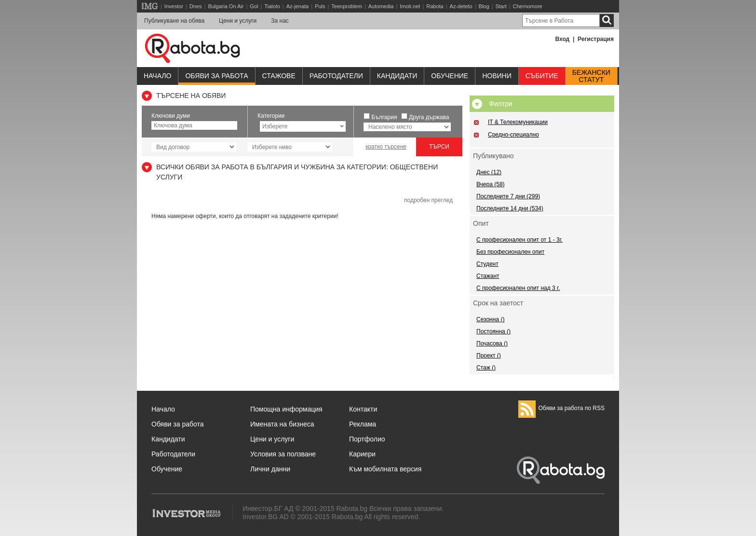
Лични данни (270, 469)
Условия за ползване (283, 454)
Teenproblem (347, 6)
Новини (497, 76)
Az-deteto (461, 6)
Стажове (279, 76)
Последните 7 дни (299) (508, 196)
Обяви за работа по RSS (561, 408)
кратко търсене (386, 147)
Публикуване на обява (174, 21)
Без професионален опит (510, 252)
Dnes (196, 6)
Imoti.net (410, 6)
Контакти (363, 409)
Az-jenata (297, 6)
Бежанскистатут (591, 76)
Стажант (488, 276)
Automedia (381, 6)
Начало (157, 76)
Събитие (542, 76)
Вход (563, 39)
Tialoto (272, 6)
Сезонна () (490, 319)
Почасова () (492, 344)
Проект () (489, 356)
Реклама (363, 424)
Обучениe (450, 76)
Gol (254, 6)
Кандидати (397, 76)
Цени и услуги (238, 21)
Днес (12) (489, 172)
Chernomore (528, 6)
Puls (320, 6)
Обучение (167, 469)
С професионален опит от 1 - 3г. (520, 240)
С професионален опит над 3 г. (518, 288)
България (384, 117)
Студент (487, 264)
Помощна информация (286, 409)
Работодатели (336, 76)
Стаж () (486, 368)
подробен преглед (428, 200)
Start (501, 6)
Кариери (362, 454)
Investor (174, 6)
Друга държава (429, 117)
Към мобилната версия (385, 469)
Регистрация (596, 39)
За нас (280, 21)
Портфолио (367, 439)
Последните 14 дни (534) (510, 208)
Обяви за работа (216, 76)
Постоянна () (493, 331)
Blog (484, 6)
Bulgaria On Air (226, 6)
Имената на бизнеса (282, 424)
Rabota (435, 6)
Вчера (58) (491, 184)
